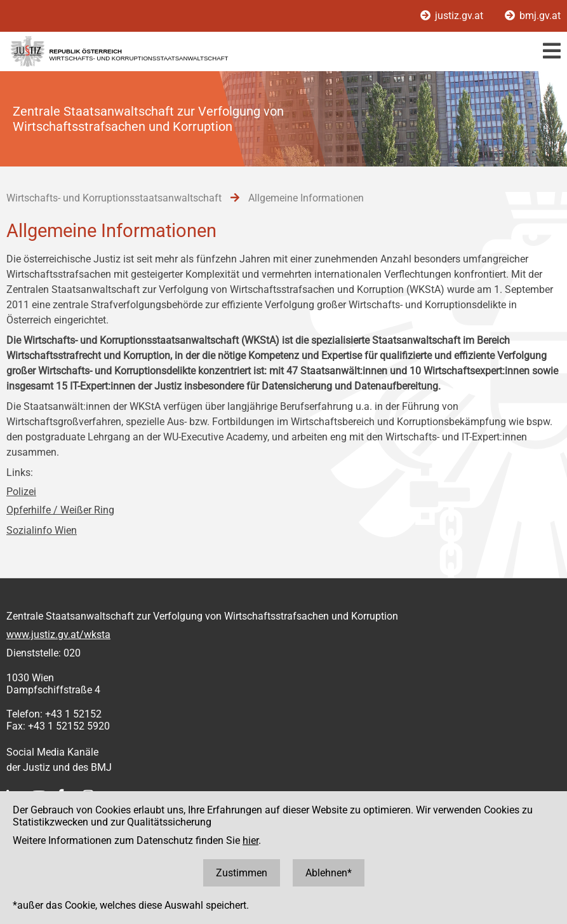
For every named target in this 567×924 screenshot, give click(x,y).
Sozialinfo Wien (42, 530)
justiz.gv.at (453, 16)
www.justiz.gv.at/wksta (58, 635)
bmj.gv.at (533, 16)
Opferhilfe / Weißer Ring (60, 510)
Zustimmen (242, 873)
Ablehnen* (329, 873)
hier (250, 840)
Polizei (21, 492)
